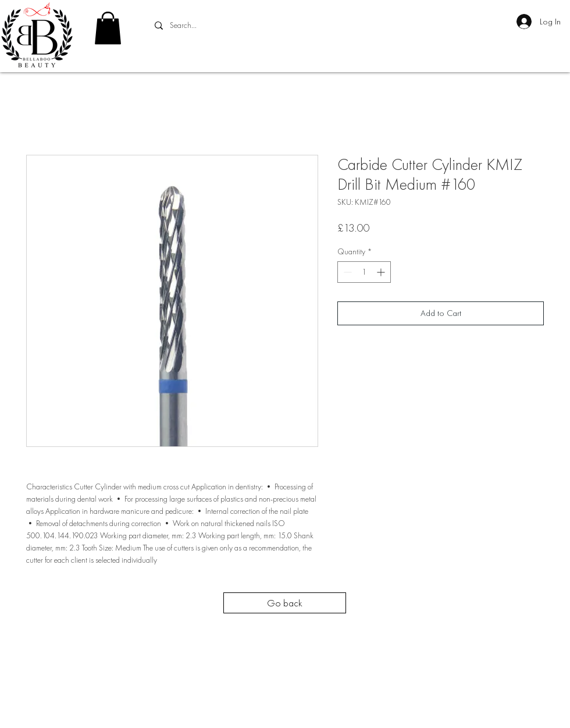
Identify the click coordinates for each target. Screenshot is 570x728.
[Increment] (382, 272)
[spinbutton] (364, 272)
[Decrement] (346, 272)
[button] (108, 28)
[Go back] (285, 603)
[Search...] (236, 26)
